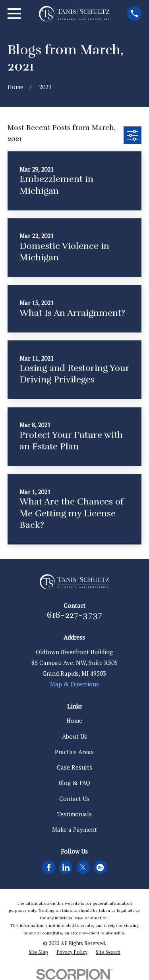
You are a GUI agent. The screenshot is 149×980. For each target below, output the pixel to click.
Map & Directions (74, 684)
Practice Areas (74, 752)
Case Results (74, 767)
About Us (74, 736)
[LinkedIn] (66, 867)
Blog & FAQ (74, 783)
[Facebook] (49, 867)
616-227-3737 (75, 615)
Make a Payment (74, 829)
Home (74, 720)
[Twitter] (83, 867)
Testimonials (74, 814)
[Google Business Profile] (100, 867)
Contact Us (74, 799)
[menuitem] (38, 952)
